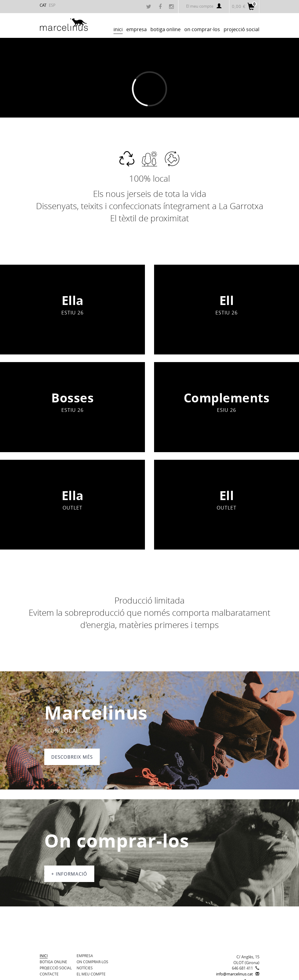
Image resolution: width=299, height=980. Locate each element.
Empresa (85, 956)
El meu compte (204, 6)
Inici (44, 956)
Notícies (85, 968)
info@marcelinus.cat (234, 974)
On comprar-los (92, 962)
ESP (52, 5)
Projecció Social (56, 968)
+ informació (69, 874)
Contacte (49, 974)
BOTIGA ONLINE (53, 962)
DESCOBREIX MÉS (72, 757)
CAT (43, 5)
